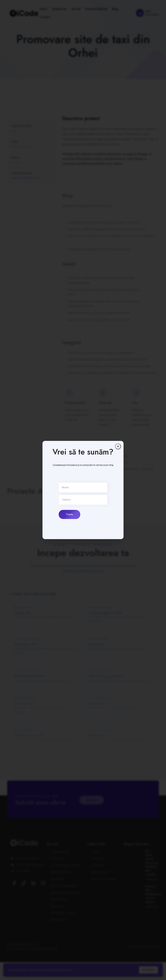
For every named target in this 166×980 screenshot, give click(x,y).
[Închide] (118, 446)
